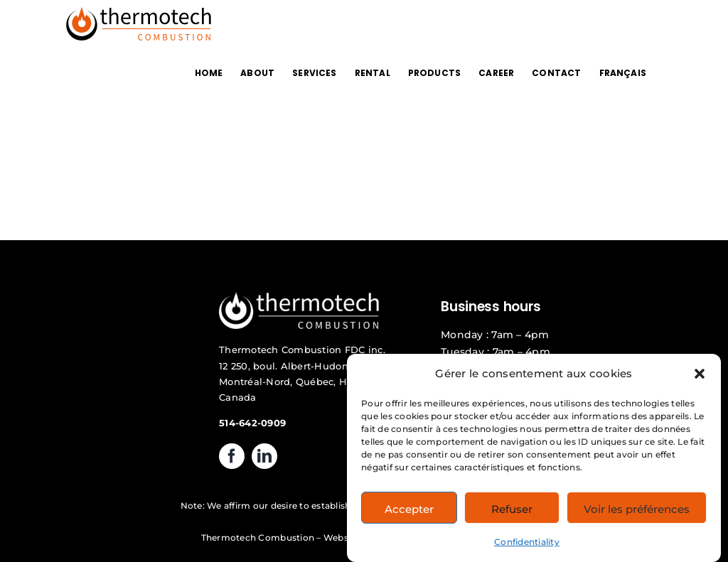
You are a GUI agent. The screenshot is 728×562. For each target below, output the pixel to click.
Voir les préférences (637, 513)
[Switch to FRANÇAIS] (623, 73)
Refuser (512, 513)
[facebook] (232, 456)
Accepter (409, 513)
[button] (700, 378)
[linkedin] (264, 456)
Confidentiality (527, 546)
